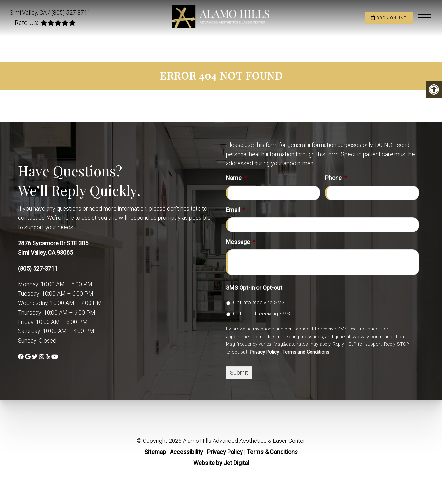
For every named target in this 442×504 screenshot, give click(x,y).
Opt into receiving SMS (259, 303)
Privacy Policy (264, 352)
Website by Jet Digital (221, 463)
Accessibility (186, 452)
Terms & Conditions (272, 452)
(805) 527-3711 (71, 13)
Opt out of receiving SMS (262, 314)
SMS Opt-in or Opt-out (254, 288)
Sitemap (155, 452)
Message (241, 242)
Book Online (389, 18)
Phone (336, 178)
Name (236, 178)
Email (235, 210)
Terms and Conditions (306, 352)
